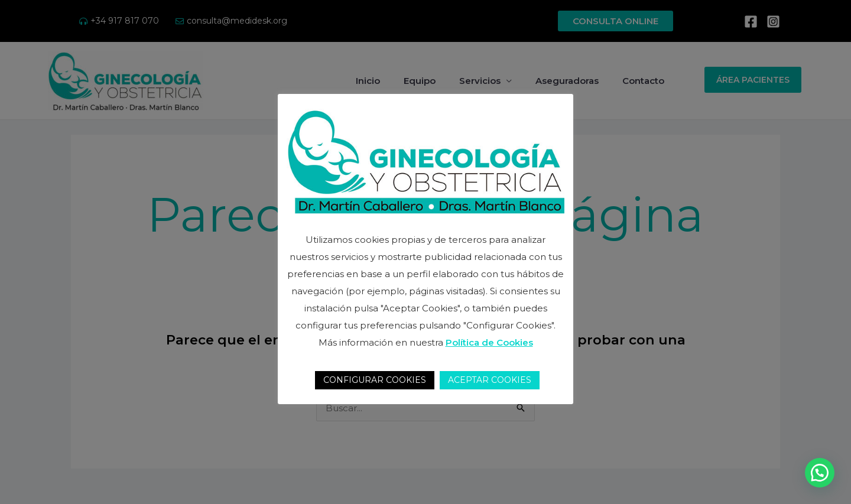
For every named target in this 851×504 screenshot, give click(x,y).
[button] (820, 473)
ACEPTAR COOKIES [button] (490, 380)
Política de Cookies (489, 342)
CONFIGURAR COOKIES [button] (375, 380)
